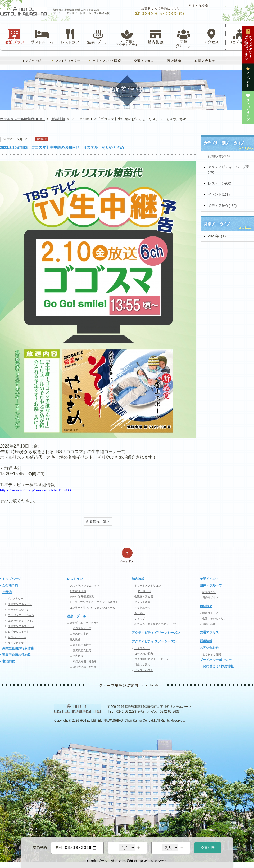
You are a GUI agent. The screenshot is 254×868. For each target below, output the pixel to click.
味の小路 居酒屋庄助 (82, 596)
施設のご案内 (81, 634)
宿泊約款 (8, 661)
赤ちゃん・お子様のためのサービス (156, 624)
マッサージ (144, 591)
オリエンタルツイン (20, 604)
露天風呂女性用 (82, 650)
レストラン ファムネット (85, 586)
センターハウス (144, 670)
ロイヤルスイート (19, 632)
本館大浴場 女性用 (85, 667)
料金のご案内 (142, 665)
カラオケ (140, 613)
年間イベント (209, 579)
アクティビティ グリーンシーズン (156, 633)
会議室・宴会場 (144, 596)
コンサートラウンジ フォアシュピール (92, 608)
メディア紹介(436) (222, 206)
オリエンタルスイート (21, 626)
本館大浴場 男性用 (85, 661)
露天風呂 (75, 639)
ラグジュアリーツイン (21, 615)
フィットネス (142, 602)
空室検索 (208, 847)
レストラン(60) (220, 183)
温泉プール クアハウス (84, 623)
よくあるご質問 (212, 654)
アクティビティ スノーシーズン (154, 641)
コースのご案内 (144, 654)
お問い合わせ (209, 648)
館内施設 (156, 37)
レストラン (70, 37)
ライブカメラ (16, 643)
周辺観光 (206, 606)
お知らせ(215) (219, 156)
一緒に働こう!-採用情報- (217, 666)
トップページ (12, 579)
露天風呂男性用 (82, 645)
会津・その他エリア (214, 618)
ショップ (140, 619)
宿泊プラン (15, 37)
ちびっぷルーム (17, 637)
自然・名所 (209, 624)
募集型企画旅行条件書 (18, 648)
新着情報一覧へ (98, 521)
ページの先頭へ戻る (127, 555)
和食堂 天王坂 (78, 591)
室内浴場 (78, 656)
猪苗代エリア (210, 613)
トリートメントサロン (148, 586)
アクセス (212, 37)
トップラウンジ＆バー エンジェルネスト (94, 602)
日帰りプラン (210, 598)
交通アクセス (209, 632)
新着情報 (58, 119)
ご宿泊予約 (10, 585)
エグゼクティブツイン (21, 621)
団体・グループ (211, 585)
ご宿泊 (7, 592)
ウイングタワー (14, 599)
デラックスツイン (19, 610)
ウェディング (240, 37)
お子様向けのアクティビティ (152, 659)
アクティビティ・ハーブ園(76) (229, 170)
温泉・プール (98, 37)
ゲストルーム (42, 37)
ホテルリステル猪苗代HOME (22, 119)
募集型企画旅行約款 (16, 655)
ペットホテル (142, 608)
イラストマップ (82, 628)
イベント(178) (219, 194)
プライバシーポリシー (216, 660)
